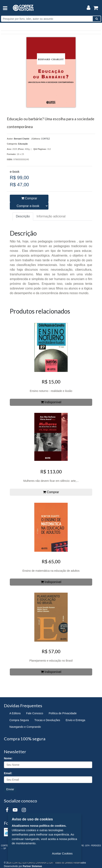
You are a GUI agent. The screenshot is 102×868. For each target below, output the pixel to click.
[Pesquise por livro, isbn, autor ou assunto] (47, 19)
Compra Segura (19, 720)
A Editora (15, 713)
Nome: (8, 758)
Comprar (29, 198)
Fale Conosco (35, 713)
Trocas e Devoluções (47, 720)
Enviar (10, 789)
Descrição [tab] (23, 216)
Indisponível (51, 402)
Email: (8, 773)
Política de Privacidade (63, 713)
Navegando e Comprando (25, 727)
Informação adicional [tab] (51, 216)
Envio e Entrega (76, 720)
